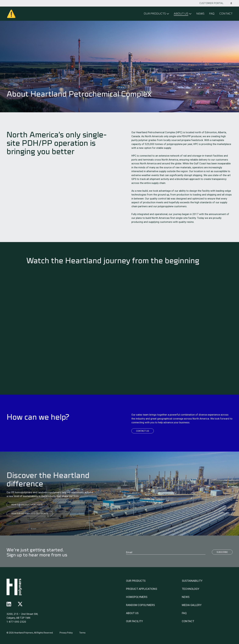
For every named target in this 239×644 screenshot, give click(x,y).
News (200, 14)
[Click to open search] (231, 3)
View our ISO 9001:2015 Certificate (30, 514)
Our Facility (134, 621)
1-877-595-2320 (16, 622)
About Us (132, 613)
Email (129, 552)
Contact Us (143, 431)
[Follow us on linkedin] (9, 604)
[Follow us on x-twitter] (20, 604)
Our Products (136, 581)
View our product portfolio (27, 505)
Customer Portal (211, 3)
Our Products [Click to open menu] (155, 14)
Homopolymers (137, 597)
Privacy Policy (66, 633)
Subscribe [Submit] (222, 552)
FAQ (212, 14)
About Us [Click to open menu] (181, 14)
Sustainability (192, 581)
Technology (191, 589)
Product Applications (142, 589)
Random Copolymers (140, 605)
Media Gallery (192, 605)
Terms (82, 633)
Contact (226, 14)
